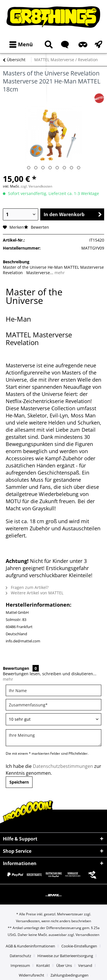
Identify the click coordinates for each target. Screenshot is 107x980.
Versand (85, 965)
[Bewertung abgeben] (53, 719)
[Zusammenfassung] (53, 705)
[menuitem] (20, 44)
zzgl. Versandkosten (36, 186)
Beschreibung (16, 262)
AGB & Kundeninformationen (30, 946)
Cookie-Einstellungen (79, 946)
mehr (59, 273)
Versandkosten (28, 921)
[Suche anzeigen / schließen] (48, 44)
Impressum (20, 965)
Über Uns (64, 965)
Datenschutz (20, 956)
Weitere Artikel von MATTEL (35, 593)
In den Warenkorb (73, 214)
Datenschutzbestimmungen (63, 766)
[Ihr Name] (53, 690)
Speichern (19, 782)
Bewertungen (16, 668)
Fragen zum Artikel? (27, 587)
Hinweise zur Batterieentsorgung (65, 956)
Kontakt (43, 965)
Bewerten (37, 227)
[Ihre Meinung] (53, 738)
